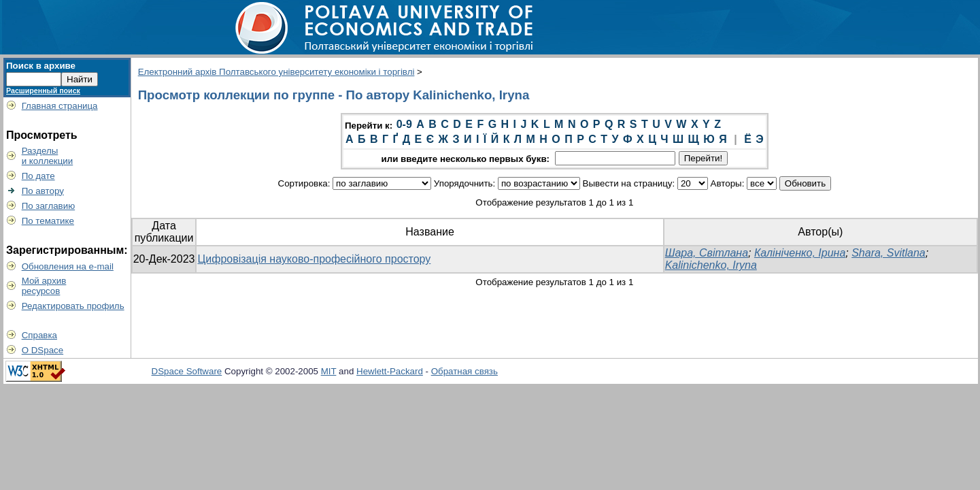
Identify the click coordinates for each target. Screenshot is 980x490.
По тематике (48, 221)
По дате (38, 176)
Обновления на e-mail (68, 266)
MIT (329, 371)
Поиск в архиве (41, 66)
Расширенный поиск (43, 91)
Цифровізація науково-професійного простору (314, 259)
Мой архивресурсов (44, 286)
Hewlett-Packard (390, 371)
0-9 (404, 124)
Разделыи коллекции (48, 156)
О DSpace (43, 350)
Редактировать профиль (73, 306)
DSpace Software (187, 371)
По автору (43, 191)
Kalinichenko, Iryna (711, 265)
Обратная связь (464, 371)
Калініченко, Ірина (800, 253)
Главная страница (60, 106)
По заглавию (49, 206)
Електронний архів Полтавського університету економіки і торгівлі (276, 72)
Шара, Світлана (707, 253)
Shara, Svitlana (889, 253)
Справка (39, 335)
